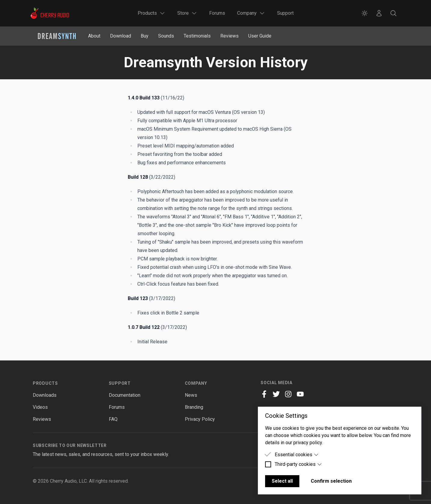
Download (121, 36)
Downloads (45, 395)
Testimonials (197, 36)
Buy (145, 36)
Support (285, 13)
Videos (40, 407)
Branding (194, 407)
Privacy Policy (200, 419)
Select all (282, 481)
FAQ (113, 419)
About (94, 36)
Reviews (229, 36)
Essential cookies (297, 455)
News (191, 395)
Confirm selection (331, 481)
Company (196, 383)
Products (45, 383)
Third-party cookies (298, 464)
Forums (217, 13)
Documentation (125, 395)
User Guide (260, 36)
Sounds (166, 36)
